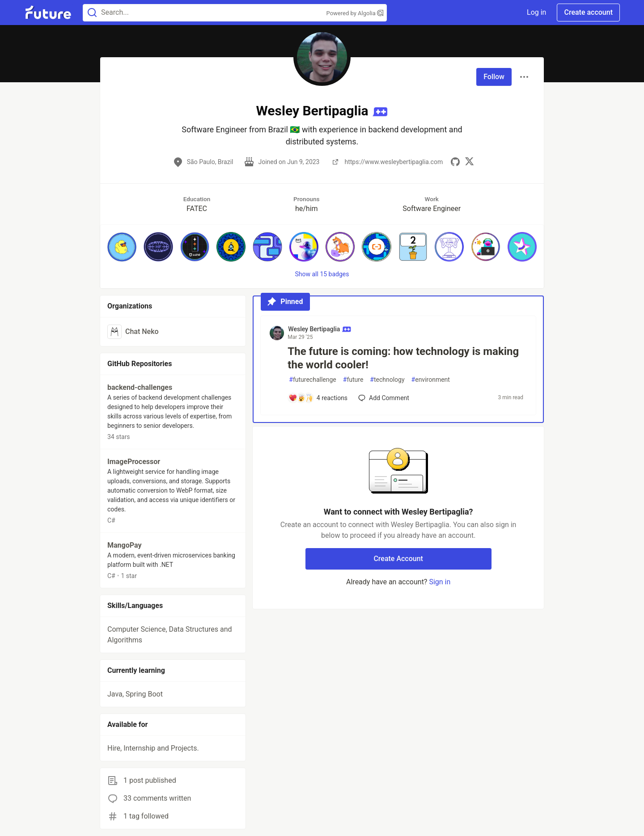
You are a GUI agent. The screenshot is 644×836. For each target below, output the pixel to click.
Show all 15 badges (322, 274)
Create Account (398, 559)
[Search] (92, 13)
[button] (122, 247)
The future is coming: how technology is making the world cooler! (403, 358)
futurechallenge (312, 380)
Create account (588, 12)
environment (431, 380)
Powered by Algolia (355, 13)
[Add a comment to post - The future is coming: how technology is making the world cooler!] (318, 398)
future (353, 380)
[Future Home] (48, 13)
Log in (536, 12)
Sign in (440, 582)
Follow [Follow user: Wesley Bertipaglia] (494, 77)
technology (387, 380)
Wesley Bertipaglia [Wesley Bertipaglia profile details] (320, 329)
